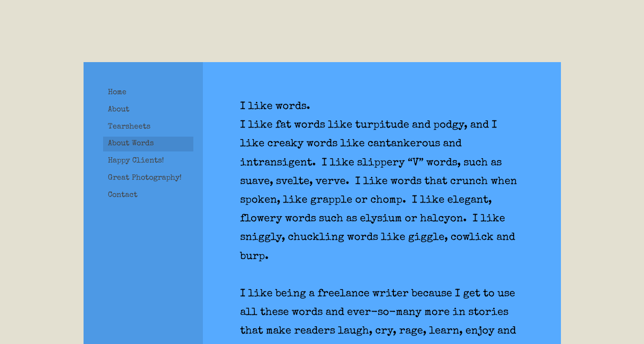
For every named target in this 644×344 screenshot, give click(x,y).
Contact (123, 195)
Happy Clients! (136, 161)
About (119, 110)
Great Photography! (145, 178)
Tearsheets (129, 127)
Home (117, 93)
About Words (131, 144)
